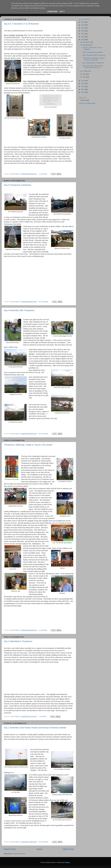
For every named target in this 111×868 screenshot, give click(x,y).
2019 (83, 37)
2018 (83, 40)
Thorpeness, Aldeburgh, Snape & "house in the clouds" (28, 445)
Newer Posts (10, 849)
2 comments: (43, 174)
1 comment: (43, 716)
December (87, 42)
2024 (83, 25)
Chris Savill (85, 100)
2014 (83, 89)
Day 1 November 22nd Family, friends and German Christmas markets (35, 728)
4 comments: (43, 630)
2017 (83, 81)
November (87, 45)
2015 (83, 86)
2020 (83, 34)
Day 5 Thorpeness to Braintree (18, 185)
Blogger (67, 862)
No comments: (44, 302)
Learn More (52, 12)
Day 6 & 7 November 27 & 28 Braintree (21, 24)
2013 (83, 92)
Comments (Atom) (19, 854)
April (85, 77)
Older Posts (68, 849)
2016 (83, 84)
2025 (83, 22)
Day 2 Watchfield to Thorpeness (18, 641)
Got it (62, 12)
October (86, 71)
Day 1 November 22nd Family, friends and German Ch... (93, 67)
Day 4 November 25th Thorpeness (19, 310)
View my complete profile (87, 103)
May (85, 74)
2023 (83, 28)
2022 (83, 31)
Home (39, 849)
